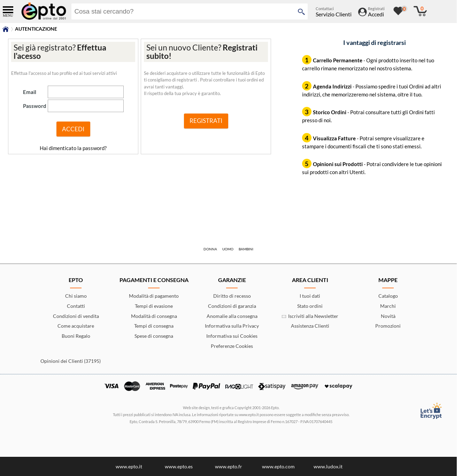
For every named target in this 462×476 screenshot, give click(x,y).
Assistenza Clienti (310, 326)
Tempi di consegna (154, 326)
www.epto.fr (229, 466)
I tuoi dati (310, 296)
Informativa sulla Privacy (232, 326)
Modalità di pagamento (154, 296)
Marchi (388, 306)
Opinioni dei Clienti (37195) (71, 361)
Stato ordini (310, 306)
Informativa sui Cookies (232, 336)
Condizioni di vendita (76, 316)
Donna (210, 249)
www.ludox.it (328, 466)
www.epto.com (278, 466)
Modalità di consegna (154, 316)
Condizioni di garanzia (232, 306)
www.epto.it (129, 466)
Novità (388, 316)
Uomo (228, 249)
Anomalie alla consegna (232, 316)
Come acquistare (76, 326)
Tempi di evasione (154, 306)
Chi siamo (76, 296)
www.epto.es (179, 466)
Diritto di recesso (232, 296)
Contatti (76, 306)
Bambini (246, 249)
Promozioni (388, 326)
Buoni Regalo (76, 336)
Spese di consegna (154, 336)
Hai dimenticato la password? (73, 148)
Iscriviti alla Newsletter (310, 316)
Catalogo (388, 296)
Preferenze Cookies (232, 346)
